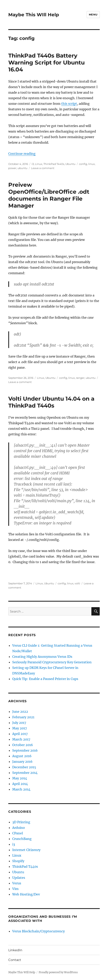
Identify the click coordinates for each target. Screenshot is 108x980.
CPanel (18, 833)
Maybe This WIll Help (34, 15)
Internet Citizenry (26, 850)
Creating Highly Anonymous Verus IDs (42, 657)
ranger (80, 378)
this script (69, 104)
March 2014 (21, 789)
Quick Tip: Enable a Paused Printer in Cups (45, 679)
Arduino (19, 828)
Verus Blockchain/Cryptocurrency (39, 931)
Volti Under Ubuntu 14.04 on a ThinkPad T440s (51, 402)
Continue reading (22, 154)
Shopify (18, 861)
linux (92, 164)
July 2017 (19, 723)
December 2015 (24, 767)
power (12, 168)
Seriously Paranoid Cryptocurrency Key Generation (52, 662)
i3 (33, 164)
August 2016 (22, 756)
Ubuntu (70, 164)
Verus (17, 883)
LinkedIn (15, 950)
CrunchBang (22, 839)
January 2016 (22, 762)
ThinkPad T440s (54, 164)
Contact (15, 960)
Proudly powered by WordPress (58, 972)
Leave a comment (43, 168)
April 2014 (20, 784)
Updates (19, 878)
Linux (39, 164)
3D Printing (21, 822)
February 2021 (23, 717)
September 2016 (25, 750)
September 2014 (25, 773)
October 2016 (23, 745)
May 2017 (20, 728)
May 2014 (20, 778)
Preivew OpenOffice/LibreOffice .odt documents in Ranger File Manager (49, 195)
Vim (15, 889)
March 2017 (21, 739)
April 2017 (20, 734)
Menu (93, 14)
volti (77, 583)
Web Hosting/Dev (26, 894)
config (83, 164)
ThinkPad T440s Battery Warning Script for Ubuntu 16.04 (46, 63)
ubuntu (23, 168)
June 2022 (20, 712)
